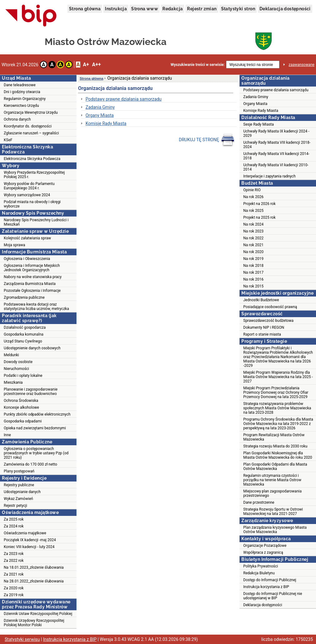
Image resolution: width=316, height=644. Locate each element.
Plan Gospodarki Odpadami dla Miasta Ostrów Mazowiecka (275, 467)
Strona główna (85, 9)
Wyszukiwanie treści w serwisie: (197, 65)
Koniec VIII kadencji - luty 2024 (29, 547)
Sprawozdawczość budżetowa (268, 321)
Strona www (145, 9)
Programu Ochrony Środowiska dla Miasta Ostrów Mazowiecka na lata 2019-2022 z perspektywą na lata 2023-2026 (278, 424)
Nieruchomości (16, 369)
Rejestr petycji (15, 506)
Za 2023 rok (14, 554)
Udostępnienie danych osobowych (32, 348)
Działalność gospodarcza (25, 327)
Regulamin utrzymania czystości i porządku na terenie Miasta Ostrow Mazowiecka (272, 480)
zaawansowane (301, 65)
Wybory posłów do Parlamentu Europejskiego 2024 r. (29, 186)
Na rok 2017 (253, 272)
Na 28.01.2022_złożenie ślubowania (34, 581)
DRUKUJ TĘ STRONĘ (207, 140)
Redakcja (173, 9)
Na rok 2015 (253, 286)
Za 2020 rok (14, 588)
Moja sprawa (15, 245)
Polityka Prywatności (261, 566)
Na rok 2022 (253, 238)
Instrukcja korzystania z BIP (266, 587)
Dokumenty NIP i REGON (264, 327)
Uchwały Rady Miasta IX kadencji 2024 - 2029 (276, 133)
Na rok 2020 (253, 252)
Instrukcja (116, 9)
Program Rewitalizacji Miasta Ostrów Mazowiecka (274, 437)
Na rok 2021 (253, 245)
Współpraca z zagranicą (263, 552)
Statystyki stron (238, 9)
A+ (86, 65)
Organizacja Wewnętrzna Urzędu (31, 112)
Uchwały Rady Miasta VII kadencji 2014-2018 (276, 156)
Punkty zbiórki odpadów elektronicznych (37, 414)
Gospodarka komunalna (24, 334)
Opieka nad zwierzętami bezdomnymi (35, 428)
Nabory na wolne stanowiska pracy (33, 277)
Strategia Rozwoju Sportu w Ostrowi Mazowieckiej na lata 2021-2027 (273, 512)
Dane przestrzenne (259, 502)
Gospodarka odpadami (23, 421)
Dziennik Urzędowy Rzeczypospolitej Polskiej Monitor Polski (34, 623)
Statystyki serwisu (22, 639)
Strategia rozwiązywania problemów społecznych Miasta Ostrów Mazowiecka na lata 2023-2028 (277, 408)
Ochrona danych (17, 119)
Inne (7, 435)
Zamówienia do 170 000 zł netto (30, 464)
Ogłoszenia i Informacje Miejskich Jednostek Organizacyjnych (32, 268)
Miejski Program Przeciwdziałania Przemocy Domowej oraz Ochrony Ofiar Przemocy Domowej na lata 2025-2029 (276, 392)
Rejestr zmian (202, 9)
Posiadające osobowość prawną (270, 307)
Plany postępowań (19, 471)
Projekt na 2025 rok (259, 217)
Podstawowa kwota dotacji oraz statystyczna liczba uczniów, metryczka (36, 307)
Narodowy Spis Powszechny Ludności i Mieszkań (36, 222)
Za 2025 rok (14, 519)
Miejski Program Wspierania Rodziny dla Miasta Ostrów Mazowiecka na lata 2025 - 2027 (278, 377)
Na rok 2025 (253, 211)
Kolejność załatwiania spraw (27, 238)
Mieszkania (13, 382)
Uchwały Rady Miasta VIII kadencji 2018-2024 (277, 145)
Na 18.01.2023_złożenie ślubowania (34, 567)
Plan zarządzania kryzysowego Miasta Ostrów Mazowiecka (275, 530)
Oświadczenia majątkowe (25, 533)
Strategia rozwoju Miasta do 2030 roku (275, 446)
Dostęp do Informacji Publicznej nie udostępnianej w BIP (273, 596)
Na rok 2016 (253, 279)
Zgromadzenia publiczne (24, 297)
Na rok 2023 (253, 231)
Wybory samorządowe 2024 (27, 195)
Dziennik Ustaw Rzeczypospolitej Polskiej (38, 614)
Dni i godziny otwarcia (22, 92)
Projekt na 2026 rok (259, 204)
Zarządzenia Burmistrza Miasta (30, 284)
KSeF (8, 140)
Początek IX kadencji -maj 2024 (30, 540)
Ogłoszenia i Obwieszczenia (27, 259)
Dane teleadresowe (20, 85)
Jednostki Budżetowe (261, 300)
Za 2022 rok (14, 561)
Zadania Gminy (100, 107)
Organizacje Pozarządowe (265, 546)
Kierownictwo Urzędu (21, 106)
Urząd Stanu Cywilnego (23, 341)
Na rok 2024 (253, 224)
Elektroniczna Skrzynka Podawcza (32, 159)
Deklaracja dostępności (285, 9)
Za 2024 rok (14, 526)
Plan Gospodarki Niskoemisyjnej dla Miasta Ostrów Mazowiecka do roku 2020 (278, 455)
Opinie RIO (252, 190)
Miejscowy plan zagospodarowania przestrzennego (272, 493)
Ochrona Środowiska (21, 401)
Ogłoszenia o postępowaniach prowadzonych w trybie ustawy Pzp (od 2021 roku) (36, 453)
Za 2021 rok (14, 574)
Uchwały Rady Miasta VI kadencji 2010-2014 (276, 167)
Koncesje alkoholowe (21, 407)
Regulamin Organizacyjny (25, 99)
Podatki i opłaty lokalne (23, 376)
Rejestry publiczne (19, 485)
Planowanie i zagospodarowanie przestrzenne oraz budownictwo (31, 392)
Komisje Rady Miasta (106, 123)
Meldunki (11, 355)
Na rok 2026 (253, 197)
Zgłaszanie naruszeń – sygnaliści (31, 133)
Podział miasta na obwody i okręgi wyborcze (32, 204)
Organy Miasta (100, 115)
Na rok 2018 (253, 266)
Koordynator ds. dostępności (28, 126)
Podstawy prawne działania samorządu (123, 99)
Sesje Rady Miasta (259, 124)
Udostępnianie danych (22, 492)
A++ (96, 65)
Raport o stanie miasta (262, 334)
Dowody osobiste (18, 362)
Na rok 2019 (253, 259)
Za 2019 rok (14, 595)
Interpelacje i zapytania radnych (269, 176)
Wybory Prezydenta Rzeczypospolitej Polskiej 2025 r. (34, 175)
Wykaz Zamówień (18, 499)
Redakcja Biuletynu (259, 573)
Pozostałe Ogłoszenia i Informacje (32, 291)
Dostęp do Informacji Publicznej (270, 580)
